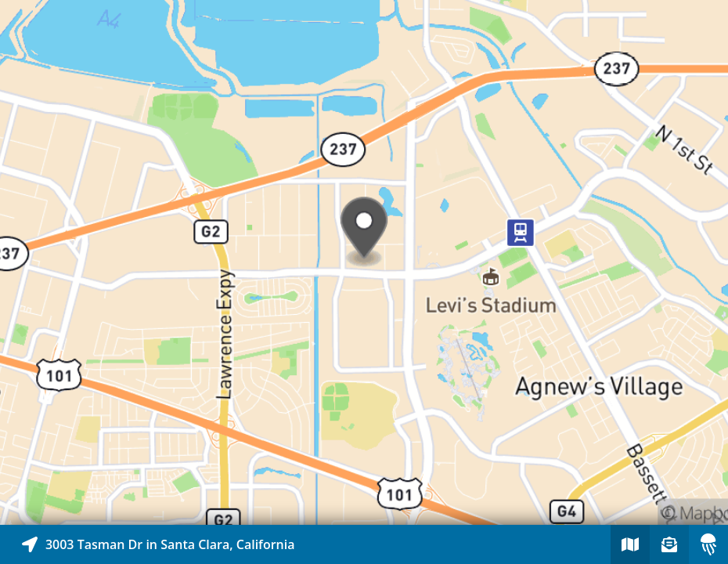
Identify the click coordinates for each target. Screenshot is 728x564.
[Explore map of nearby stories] (364, 262)
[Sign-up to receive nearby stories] (669, 544)
